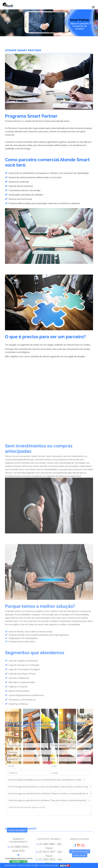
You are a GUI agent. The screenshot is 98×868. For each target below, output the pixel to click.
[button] (7, 23)
